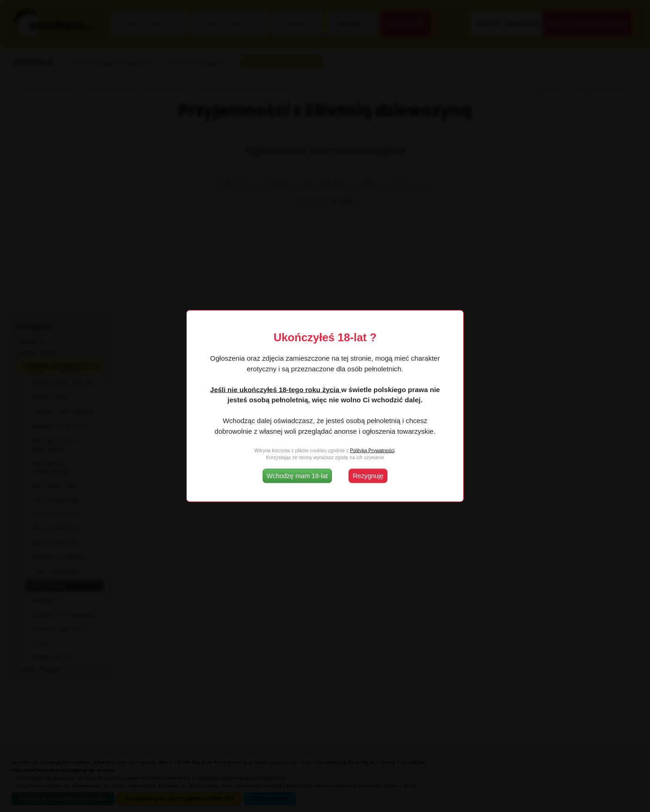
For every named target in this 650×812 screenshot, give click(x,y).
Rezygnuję (368, 476)
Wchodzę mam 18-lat (297, 476)
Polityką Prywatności (372, 450)
